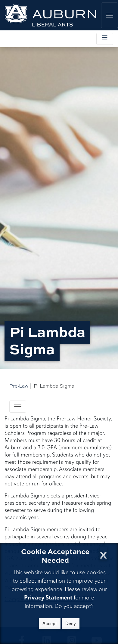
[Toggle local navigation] (105, 39)
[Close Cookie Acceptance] (103, 553)
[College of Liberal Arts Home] (51, 15)
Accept (50, 624)
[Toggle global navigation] (110, 15)
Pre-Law (19, 386)
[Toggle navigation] (18, 407)
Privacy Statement (48, 598)
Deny (71, 624)
